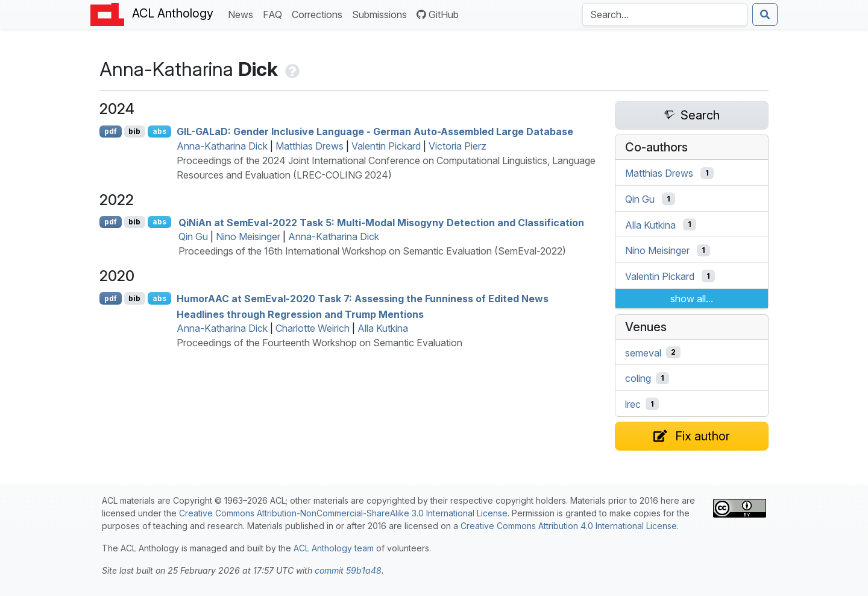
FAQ (275, 14)
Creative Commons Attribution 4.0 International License (569, 526)
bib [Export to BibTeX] (134, 131)
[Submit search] (765, 14)
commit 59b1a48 (348, 570)
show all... (692, 299)
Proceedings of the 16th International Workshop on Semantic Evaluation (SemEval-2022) (372, 251)
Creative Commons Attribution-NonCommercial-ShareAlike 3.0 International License (343, 513)
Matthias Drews (310, 146)
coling (638, 378)
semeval (643, 352)
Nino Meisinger (248, 236)
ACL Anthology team (334, 548)
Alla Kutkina (383, 328)
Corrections (319, 14)
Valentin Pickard (386, 146)
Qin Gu (193, 236)
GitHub (438, 14)
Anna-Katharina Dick (222, 146)
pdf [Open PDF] (111, 131)
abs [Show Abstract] (159, 131)
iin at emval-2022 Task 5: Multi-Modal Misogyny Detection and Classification (381, 222)
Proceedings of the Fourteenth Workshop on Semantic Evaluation (319, 343)
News (243, 14)
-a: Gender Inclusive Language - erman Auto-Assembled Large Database (375, 132)
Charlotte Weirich (313, 328)
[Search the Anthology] (665, 14)
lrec (633, 404)
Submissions (382, 14)
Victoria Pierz (458, 146)
